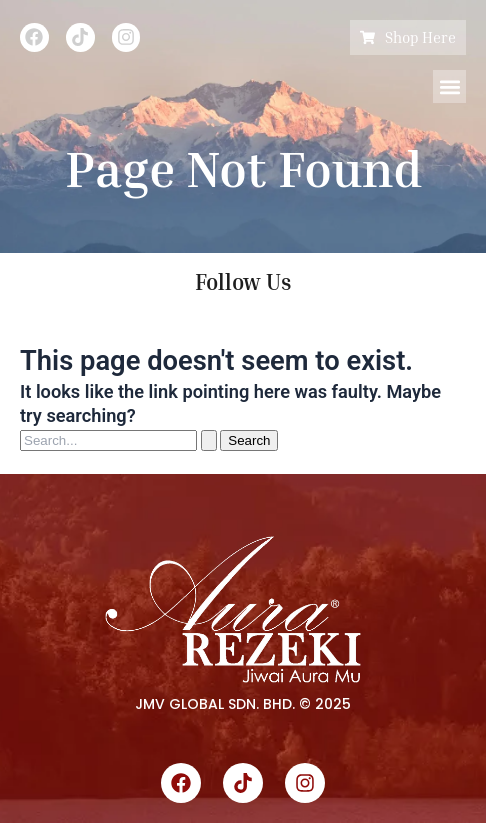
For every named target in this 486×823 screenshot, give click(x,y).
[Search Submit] (209, 440)
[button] (449, 86)
